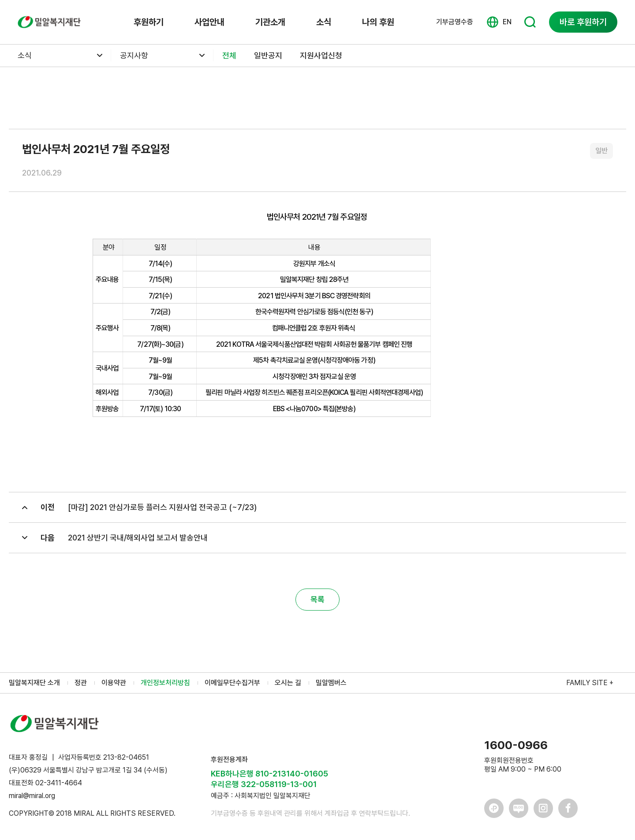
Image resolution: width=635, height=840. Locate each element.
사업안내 (209, 22)
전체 (229, 55)
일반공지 (268, 55)
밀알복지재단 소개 (34, 683)
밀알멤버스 (331, 683)
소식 (324, 22)
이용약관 (114, 683)
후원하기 (149, 22)
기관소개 (270, 22)
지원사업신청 (321, 55)
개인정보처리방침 (165, 683)
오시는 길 (288, 683)
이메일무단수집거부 (232, 683)
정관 (81, 683)
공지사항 (134, 55)
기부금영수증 (455, 22)
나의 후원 (378, 22)
